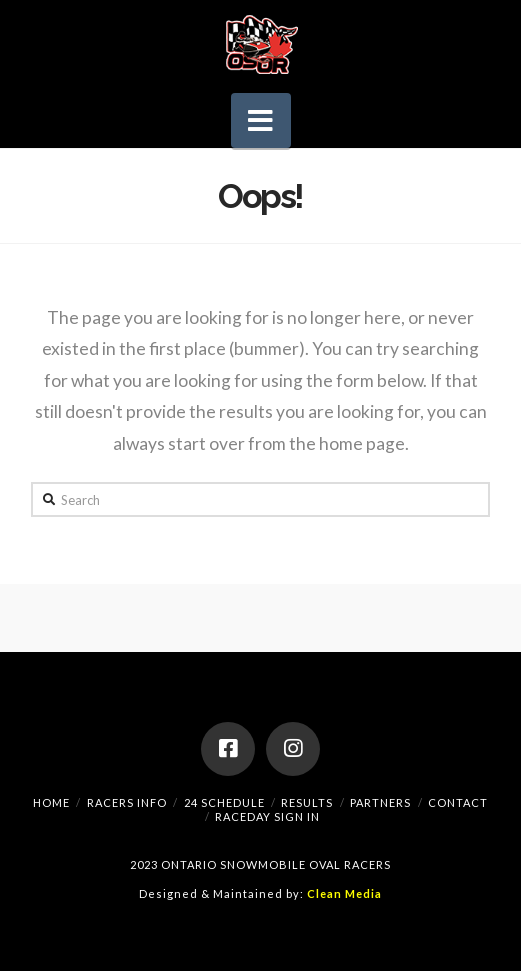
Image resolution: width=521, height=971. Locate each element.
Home (51, 802)
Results (307, 802)
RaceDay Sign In (267, 816)
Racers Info (127, 802)
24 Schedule (224, 802)
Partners (380, 802)
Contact (458, 802)
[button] (261, 120)
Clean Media (344, 893)
